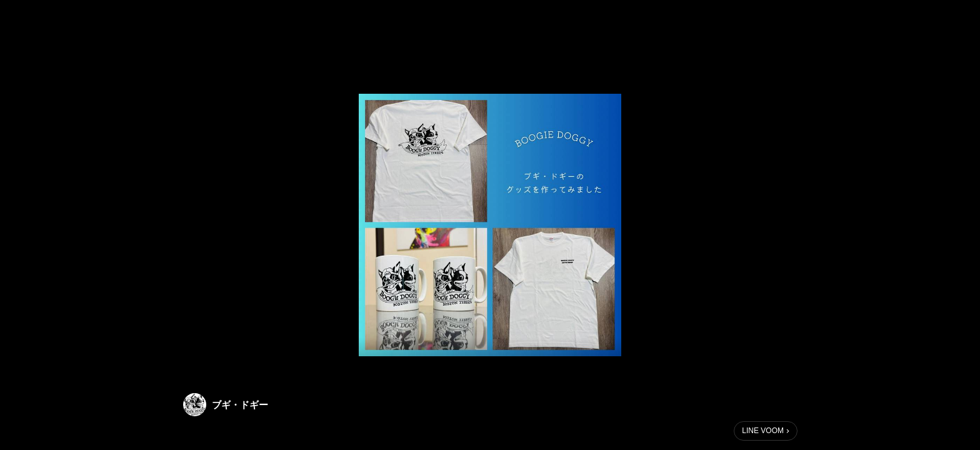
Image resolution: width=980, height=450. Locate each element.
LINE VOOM (763, 431)
